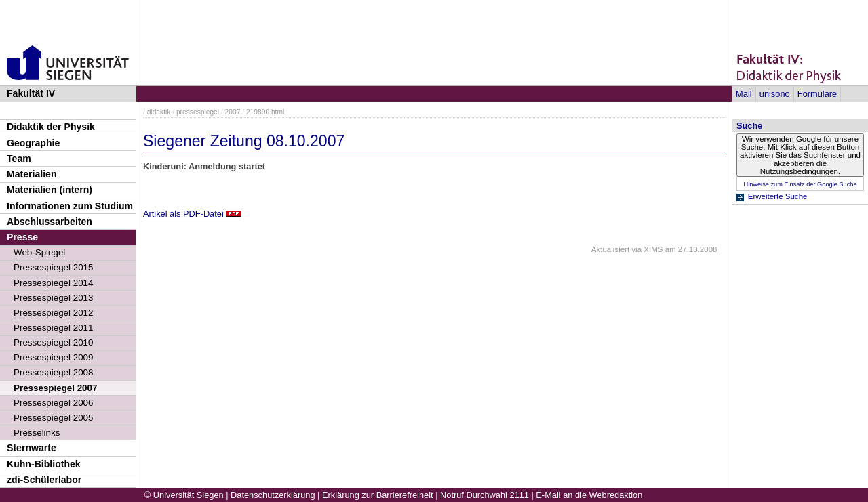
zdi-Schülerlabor (44, 480)
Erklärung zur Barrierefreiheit (378, 495)
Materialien (32, 174)
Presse (22, 237)
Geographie (33, 143)
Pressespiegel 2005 (53, 418)
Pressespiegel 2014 (53, 283)
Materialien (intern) (50, 190)
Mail (744, 94)
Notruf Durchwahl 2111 (485, 495)
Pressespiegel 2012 (53, 313)
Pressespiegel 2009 (53, 357)
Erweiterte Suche (778, 196)
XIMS (653, 249)
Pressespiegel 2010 (53, 342)
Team (19, 159)
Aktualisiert (610, 249)
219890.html (265, 112)
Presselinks (37, 433)
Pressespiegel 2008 (53, 372)
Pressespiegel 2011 (53, 328)
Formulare (817, 94)
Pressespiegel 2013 (53, 298)
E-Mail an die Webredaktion (589, 495)
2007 (233, 112)
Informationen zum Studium (70, 206)
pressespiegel (198, 112)
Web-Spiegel (39, 252)
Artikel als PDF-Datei (183, 214)
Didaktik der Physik (51, 127)
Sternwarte (32, 448)
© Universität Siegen (184, 495)
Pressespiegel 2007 (55, 388)
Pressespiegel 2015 (53, 267)
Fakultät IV (31, 93)
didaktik (159, 112)
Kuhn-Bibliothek (44, 464)
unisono (775, 94)
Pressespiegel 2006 (53, 403)
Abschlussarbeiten (50, 222)
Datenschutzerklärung (273, 495)
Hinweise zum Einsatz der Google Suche (800, 184)
